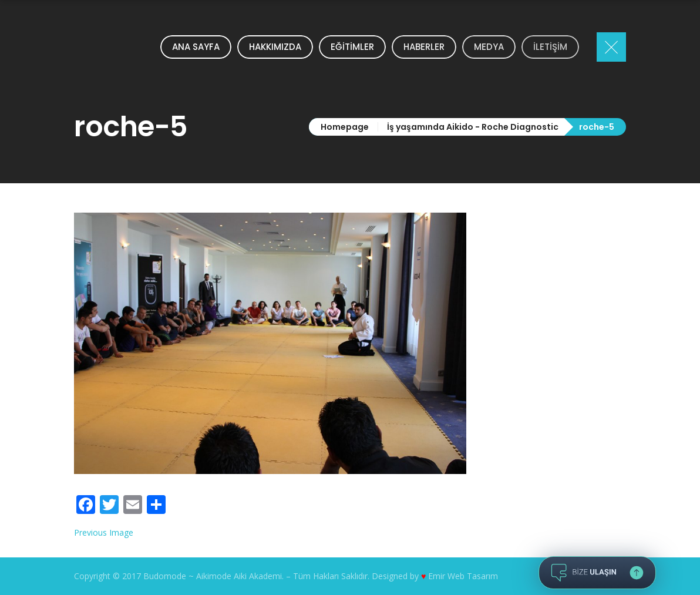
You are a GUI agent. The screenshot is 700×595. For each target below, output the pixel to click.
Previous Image (104, 532)
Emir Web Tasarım (463, 576)
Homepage (345, 127)
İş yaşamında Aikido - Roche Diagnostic (473, 127)
